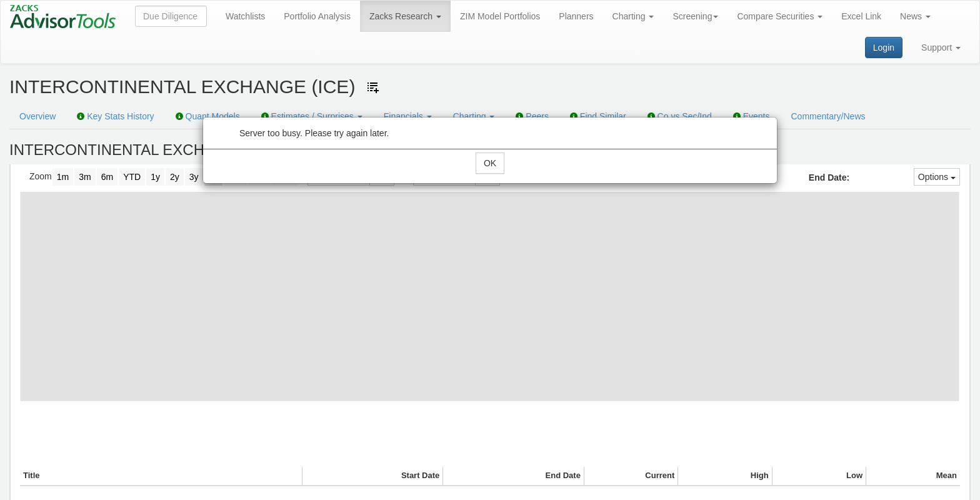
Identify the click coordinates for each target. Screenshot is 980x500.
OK (490, 163)
